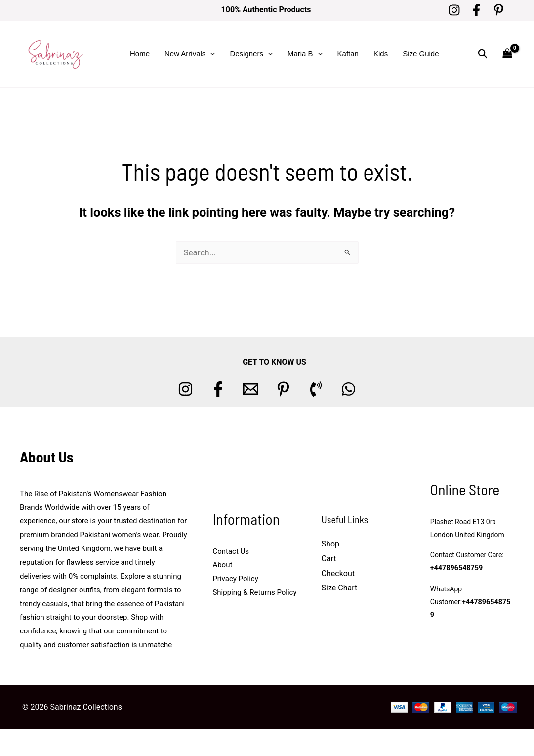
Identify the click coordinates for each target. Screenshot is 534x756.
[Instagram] (454, 10)
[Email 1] (251, 389)
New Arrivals (190, 54)
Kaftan (348, 54)
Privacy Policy (235, 579)
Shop (330, 544)
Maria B (305, 54)
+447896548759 (456, 575)
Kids (381, 54)
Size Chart (340, 588)
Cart (329, 559)
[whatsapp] (349, 389)
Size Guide (421, 54)
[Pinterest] (499, 10)
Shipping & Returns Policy (254, 592)
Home (140, 54)
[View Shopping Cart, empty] (507, 54)
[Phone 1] (316, 389)
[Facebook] (476, 10)
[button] (210, 54)
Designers (251, 54)
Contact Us (231, 551)
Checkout (338, 573)
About (222, 565)
